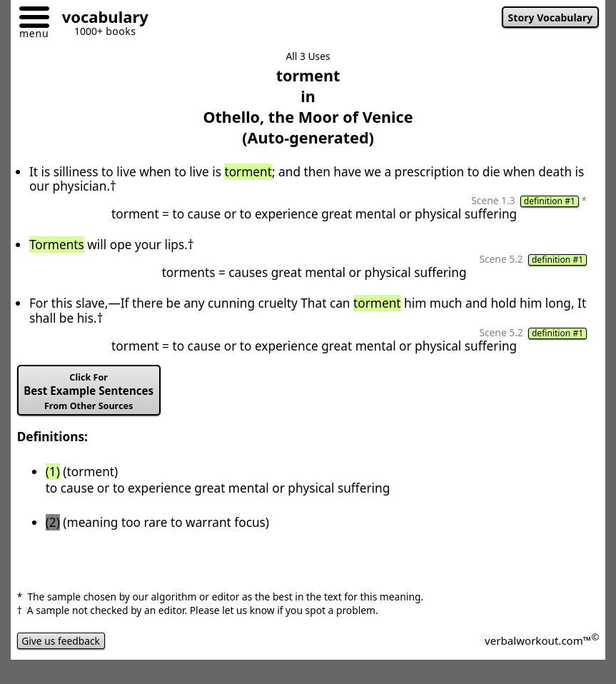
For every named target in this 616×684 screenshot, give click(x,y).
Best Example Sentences (89, 392)
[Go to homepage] (100, 19)
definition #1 (550, 201)
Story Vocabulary (551, 17)
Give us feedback (61, 641)
